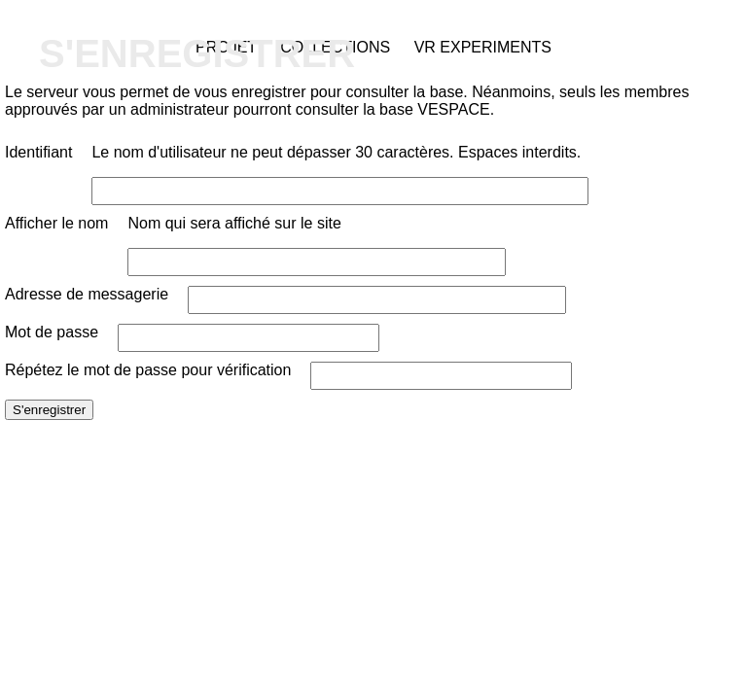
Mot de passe (52, 332)
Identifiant (38, 152)
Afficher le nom (56, 223)
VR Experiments (483, 47)
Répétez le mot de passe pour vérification (148, 370)
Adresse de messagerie (87, 294)
